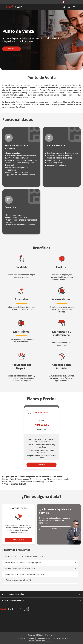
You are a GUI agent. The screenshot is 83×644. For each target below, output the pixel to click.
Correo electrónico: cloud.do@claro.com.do (52, 638)
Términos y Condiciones (25, 638)
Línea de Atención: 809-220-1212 (40, 641)
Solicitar (12, 49)
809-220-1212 (18, 540)
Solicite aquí (56, 529)
